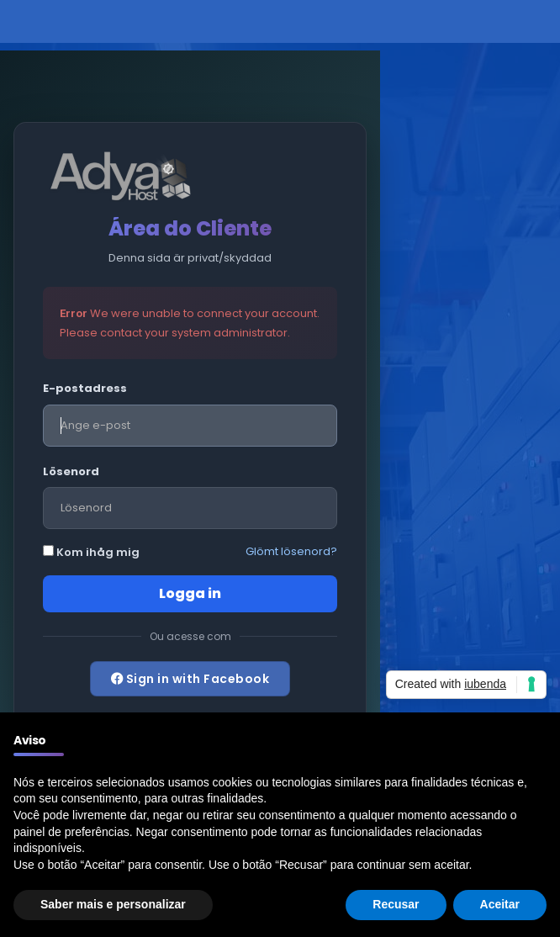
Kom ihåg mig (91, 552)
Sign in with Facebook (190, 679)
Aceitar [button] (500, 904)
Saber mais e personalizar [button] (113, 904)
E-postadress (85, 388)
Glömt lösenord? (291, 551)
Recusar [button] (396, 904)
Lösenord (71, 471)
